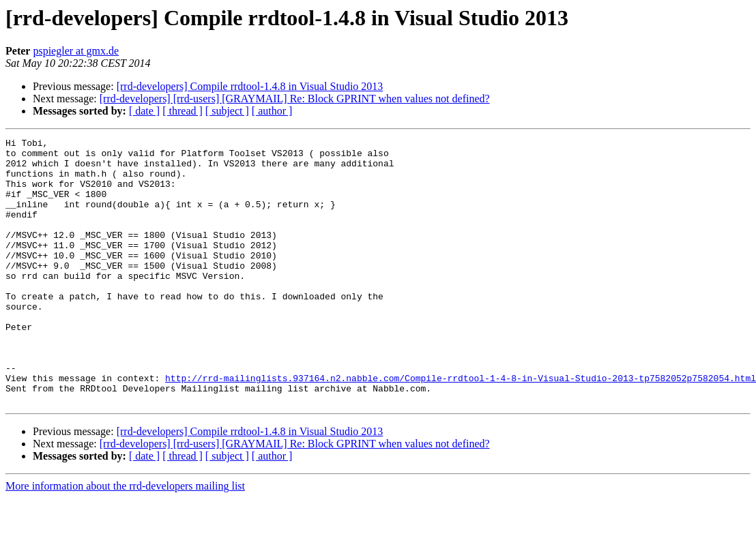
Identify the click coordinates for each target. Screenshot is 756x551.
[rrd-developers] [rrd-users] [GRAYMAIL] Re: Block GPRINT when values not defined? (295, 99)
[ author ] (272, 111)
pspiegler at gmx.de (76, 51)
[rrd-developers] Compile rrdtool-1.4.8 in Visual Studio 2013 (250, 86)
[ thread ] (183, 111)
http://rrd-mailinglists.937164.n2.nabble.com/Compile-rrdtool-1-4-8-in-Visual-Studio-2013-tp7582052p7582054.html (461, 427)
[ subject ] (227, 111)
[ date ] (144, 111)
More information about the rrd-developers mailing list (125, 539)
